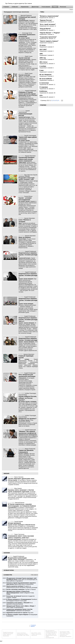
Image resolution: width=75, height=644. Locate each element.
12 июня (42, 45)
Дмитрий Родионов (26, 15)
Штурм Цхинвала (14, 523)
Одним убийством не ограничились (21, 584)
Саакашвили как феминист (19, 610)
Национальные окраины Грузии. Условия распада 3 (28, 300)
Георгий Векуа (28, 196)
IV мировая (44, 87)
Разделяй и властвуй (26, 178)
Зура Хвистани (28, 175)
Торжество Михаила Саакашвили (26, 451)
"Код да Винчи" (45, 29)
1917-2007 (43, 49)
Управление (25, 7)
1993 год (43, 58)
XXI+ (41, 95)
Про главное (28, 3)
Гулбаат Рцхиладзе (30, 393)
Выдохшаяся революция (17, 558)
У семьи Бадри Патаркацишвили (21, 607)
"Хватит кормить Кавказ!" (49, 41)
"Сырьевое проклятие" (48, 37)
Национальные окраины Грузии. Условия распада (28, 339)
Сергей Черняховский (24, 111)
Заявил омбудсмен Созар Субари (20, 593)
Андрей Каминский (30, 430)
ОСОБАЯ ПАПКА (9, 570)
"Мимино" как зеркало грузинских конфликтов (27, 432)
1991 (41, 54)
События (15, 7)
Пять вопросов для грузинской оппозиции (27, 375)
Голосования (46, 7)
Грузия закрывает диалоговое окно (21, 479)
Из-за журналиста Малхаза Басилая (19, 603)
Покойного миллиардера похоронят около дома (22, 600)
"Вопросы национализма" (49, 16)
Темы (55, 7)
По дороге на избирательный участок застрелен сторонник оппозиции (22, 587)
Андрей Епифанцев (30, 91)
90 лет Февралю (45, 74)
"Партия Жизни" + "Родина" (50, 33)
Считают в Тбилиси (21, 589)
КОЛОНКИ (7, 553)
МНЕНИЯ (6, 474)
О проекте (33, 625)
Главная (6, 7)
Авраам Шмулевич (30, 156)
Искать (71, 9)
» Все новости (34, 575)
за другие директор (19, 3)
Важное (33, 626)
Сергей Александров (30, 136)
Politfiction (43, 91)
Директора (35, 7)
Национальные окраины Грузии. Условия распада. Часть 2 (28, 319)
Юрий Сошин (29, 56)
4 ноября (43, 66)
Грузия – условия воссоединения (25, 199)
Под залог (20, 613)
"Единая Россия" (46, 20)
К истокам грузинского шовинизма (27, 35)
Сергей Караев (19, 522)
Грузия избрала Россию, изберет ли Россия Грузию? (28, 398)
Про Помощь (9, 3)
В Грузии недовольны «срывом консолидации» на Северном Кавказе (22, 505)
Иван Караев (18, 488)
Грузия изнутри (24, 58)
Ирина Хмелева (19, 477)
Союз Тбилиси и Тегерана (25, 221)
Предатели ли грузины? (27, 418)
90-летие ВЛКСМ (46, 79)
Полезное (63, 7)
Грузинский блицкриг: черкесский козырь (27, 158)
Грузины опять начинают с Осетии (21, 490)
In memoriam (44, 83)
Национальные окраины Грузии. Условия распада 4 (28, 275)
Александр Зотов (27, 33)
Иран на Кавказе (25, 237)
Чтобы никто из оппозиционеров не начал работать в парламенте (22, 580)
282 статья (43, 62)
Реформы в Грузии (26, 92)
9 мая (41, 70)
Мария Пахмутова (30, 449)
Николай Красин (20, 503)
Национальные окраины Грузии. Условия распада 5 (28, 255)
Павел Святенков (19, 534)
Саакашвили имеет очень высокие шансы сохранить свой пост (21, 537)
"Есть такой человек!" (48, 24)
